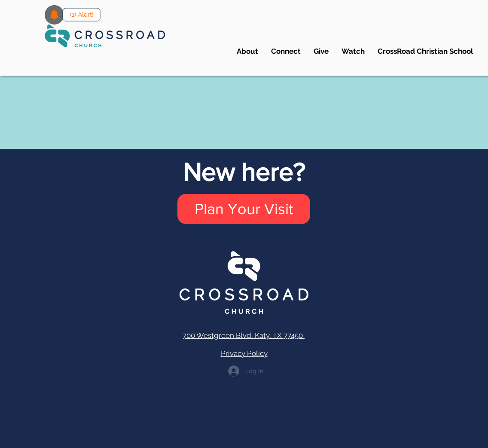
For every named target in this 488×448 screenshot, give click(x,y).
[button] (286, 51)
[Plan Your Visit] (244, 209)
